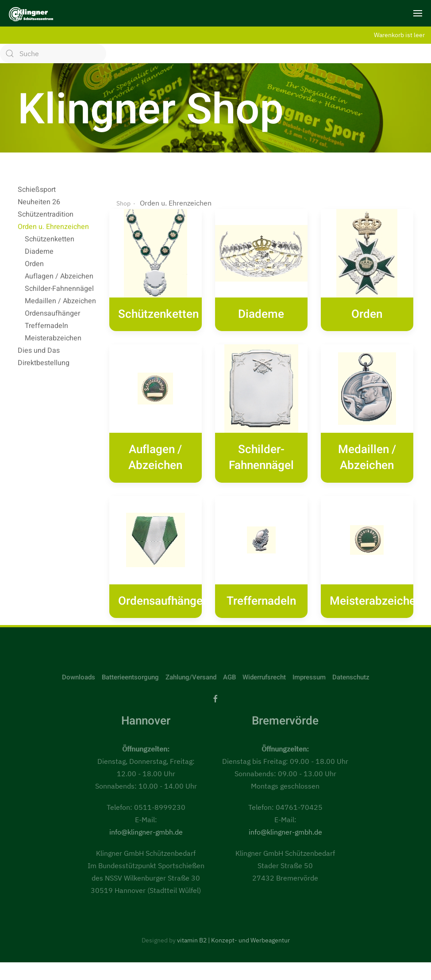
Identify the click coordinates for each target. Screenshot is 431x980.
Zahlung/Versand (191, 664)
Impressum (309, 664)
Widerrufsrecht (264, 664)
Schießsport (37, 190)
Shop (123, 190)
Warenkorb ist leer (399, 35)
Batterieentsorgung (130, 664)
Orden (34, 264)
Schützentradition (46, 214)
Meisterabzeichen (53, 338)
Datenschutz (351, 664)
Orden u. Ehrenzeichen (53, 227)
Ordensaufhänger (52, 313)
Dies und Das (39, 351)
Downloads (79, 664)
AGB (229, 664)
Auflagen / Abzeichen (59, 276)
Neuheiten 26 (39, 202)
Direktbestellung (44, 363)
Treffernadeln (46, 326)
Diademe (39, 252)
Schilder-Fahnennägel (59, 289)
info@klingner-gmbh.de (146, 819)
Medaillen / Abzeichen (60, 301)
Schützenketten (50, 239)
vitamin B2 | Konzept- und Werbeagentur (233, 927)
